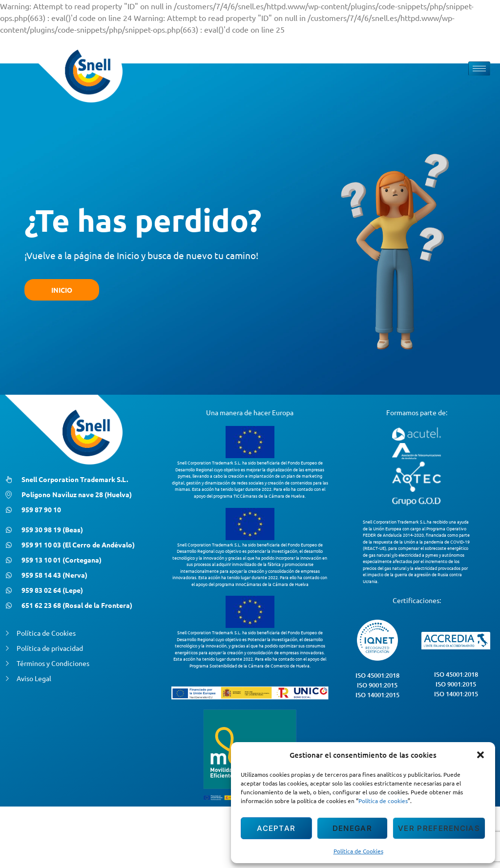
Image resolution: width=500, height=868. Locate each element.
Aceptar (276, 828)
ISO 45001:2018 (377, 675)
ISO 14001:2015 (377, 695)
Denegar (352, 828)
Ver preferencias (439, 828)
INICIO (62, 290)
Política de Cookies (358, 851)
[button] (480, 755)
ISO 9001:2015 (377, 685)
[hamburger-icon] (479, 69)
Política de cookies (383, 801)
